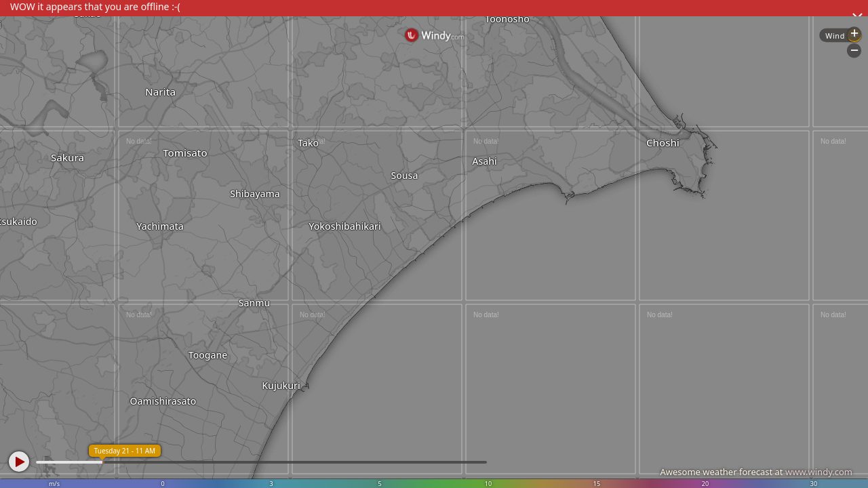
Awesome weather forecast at (756, 472)
